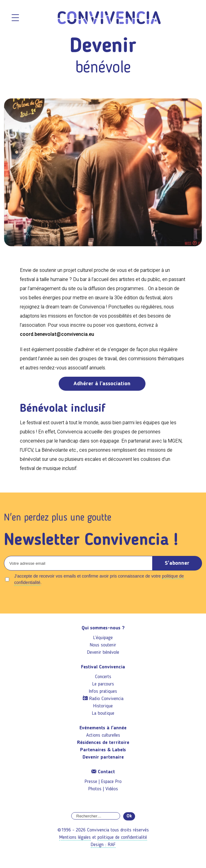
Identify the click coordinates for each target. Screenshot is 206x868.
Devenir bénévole (103, 653)
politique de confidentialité (122, 838)
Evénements (103, 728)
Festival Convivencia (103, 667)
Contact (103, 772)
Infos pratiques (103, 692)
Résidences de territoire (103, 743)
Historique (103, 706)
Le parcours (103, 684)
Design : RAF (103, 845)
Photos (95, 789)
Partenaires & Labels (103, 750)
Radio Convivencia (106, 699)
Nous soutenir (103, 645)
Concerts (103, 677)
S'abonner (177, 563)
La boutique (103, 713)
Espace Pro (111, 782)
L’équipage (103, 638)
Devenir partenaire (103, 757)
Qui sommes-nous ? (103, 628)
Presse (91, 782)
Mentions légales (75, 838)
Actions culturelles (103, 735)
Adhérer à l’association (102, 384)
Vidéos (112, 789)
